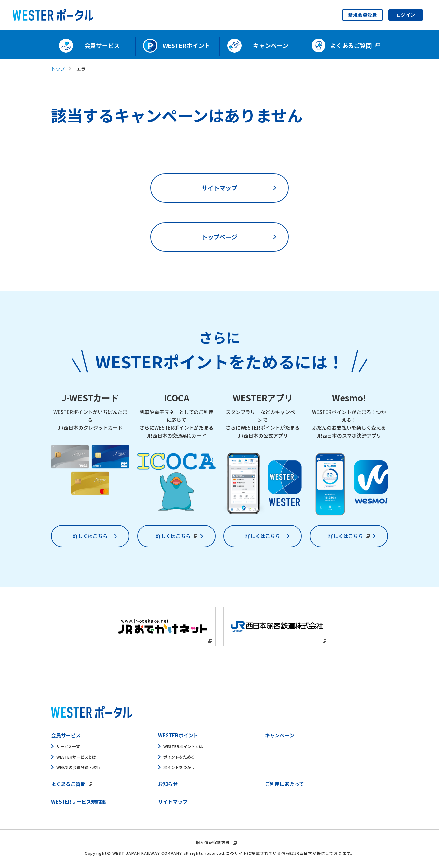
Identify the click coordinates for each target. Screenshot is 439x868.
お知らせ (168, 784)
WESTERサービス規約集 (78, 802)
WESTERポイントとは (183, 746)
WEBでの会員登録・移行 (78, 767)
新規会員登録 (362, 15)
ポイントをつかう (179, 767)
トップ (58, 69)
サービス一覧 (68, 746)
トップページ (220, 237)
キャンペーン (280, 735)
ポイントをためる (179, 757)
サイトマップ (220, 188)
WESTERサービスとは (76, 757)
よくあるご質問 (68, 784)
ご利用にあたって (284, 784)
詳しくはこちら (90, 536)
